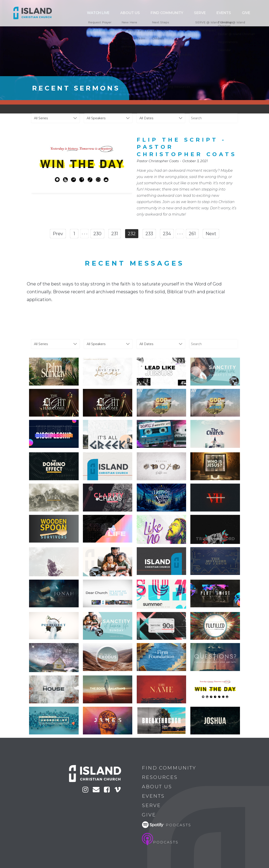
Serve (227, 13)
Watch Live (169, 13)
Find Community (208, 13)
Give (251, 13)
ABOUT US (187, 13)
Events (240, 13)
